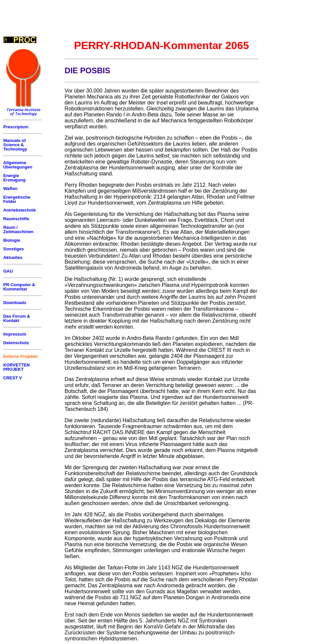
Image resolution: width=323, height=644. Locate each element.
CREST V (13, 378)
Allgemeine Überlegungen (18, 165)
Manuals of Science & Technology (15, 145)
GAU (8, 271)
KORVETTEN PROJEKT (17, 367)
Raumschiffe (16, 219)
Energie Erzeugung (14, 178)
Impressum (15, 334)
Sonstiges (14, 249)
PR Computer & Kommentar (19, 287)
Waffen (10, 189)
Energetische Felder (17, 199)
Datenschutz (16, 343)
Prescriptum (16, 127)
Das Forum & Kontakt (17, 318)
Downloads (15, 303)
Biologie (12, 240)
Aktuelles (13, 258)
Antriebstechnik (20, 210)
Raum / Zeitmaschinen (18, 229)
